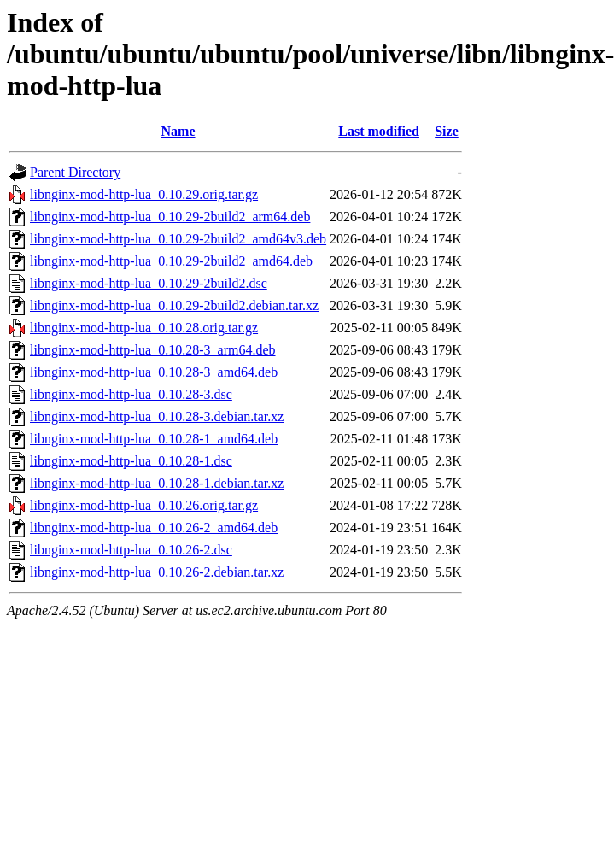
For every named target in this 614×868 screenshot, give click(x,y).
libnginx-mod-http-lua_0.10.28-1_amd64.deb (154, 439)
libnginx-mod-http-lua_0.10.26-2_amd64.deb (154, 528)
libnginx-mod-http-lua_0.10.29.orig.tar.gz (144, 194)
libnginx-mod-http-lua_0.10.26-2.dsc (131, 550)
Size (447, 131)
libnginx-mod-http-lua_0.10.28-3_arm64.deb (153, 350)
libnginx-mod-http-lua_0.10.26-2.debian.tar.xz (157, 572)
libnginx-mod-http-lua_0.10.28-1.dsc (131, 461)
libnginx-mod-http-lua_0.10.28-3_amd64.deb (154, 372)
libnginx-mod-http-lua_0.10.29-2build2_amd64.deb (171, 261)
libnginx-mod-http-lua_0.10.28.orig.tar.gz (144, 328)
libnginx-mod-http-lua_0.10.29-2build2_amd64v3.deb (178, 239)
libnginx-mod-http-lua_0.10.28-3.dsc (131, 394)
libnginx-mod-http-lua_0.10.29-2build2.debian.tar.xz (174, 305)
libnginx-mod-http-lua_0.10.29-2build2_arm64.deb (170, 217)
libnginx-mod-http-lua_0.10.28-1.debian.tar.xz (157, 483)
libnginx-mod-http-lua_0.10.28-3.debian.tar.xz (157, 416)
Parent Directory (75, 172)
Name (178, 131)
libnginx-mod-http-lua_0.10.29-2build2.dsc (149, 283)
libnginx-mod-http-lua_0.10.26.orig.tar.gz (144, 505)
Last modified (379, 131)
